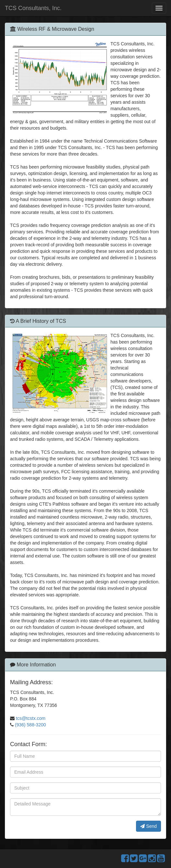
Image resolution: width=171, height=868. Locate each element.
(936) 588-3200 (30, 725)
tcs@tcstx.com (31, 718)
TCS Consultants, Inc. (33, 8)
